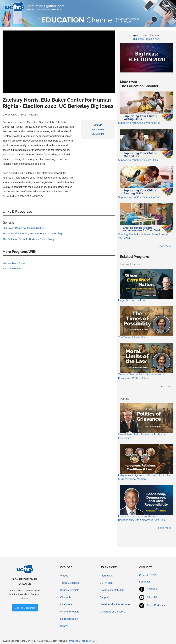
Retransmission (69, 619)
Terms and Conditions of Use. (82, 641)
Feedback (145, 582)
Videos (64, 576)
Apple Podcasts (156, 605)
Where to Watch (70, 612)
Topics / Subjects (70, 583)
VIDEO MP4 (98, 134)
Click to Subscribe (25, 608)
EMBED (98, 125)
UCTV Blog (106, 583)
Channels (66, 597)
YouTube (152, 597)
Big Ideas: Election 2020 (147, 39)
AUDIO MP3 (98, 129)
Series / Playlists (70, 590)
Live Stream (67, 604)
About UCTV (107, 576)
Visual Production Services (115, 604)
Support (104, 597)
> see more (164, 246)
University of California (113, 612)
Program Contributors (112, 590)
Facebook (153, 589)
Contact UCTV (148, 575)
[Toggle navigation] (166, 7)
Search (64, 626)
